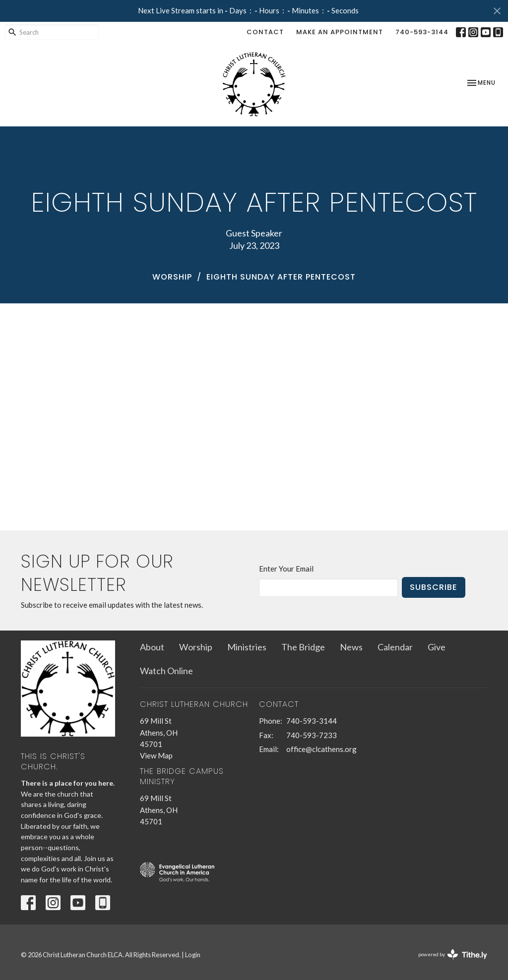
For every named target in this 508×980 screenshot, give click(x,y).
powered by (453, 954)
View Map (156, 755)
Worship (172, 277)
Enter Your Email (286, 569)
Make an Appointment (340, 32)
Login (193, 955)
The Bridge (303, 647)
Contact (265, 32)
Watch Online (166, 671)
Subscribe (434, 587)
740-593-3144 (422, 32)
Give (437, 647)
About (152, 647)
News (351, 647)
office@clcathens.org (321, 749)
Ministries (247, 647)
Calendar (395, 647)
